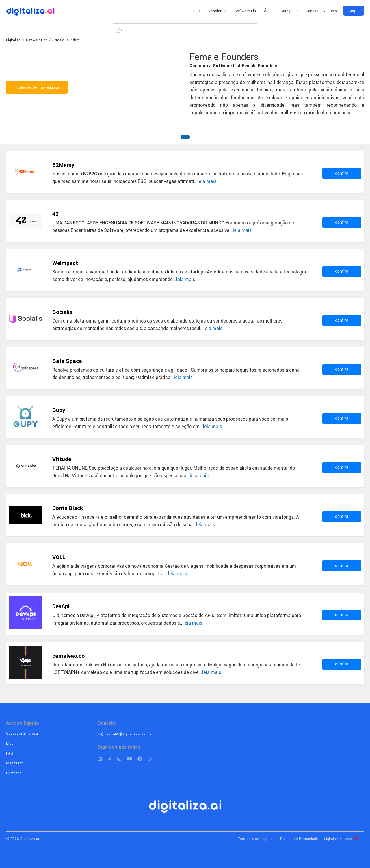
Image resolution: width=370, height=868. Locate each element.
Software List (246, 11)
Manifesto (15, 763)
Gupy (59, 410)
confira (342, 173)
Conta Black (68, 508)
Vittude (62, 459)
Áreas (269, 11)
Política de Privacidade (299, 839)
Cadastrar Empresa (22, 734)
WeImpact (65, 263)
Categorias (290, 11)
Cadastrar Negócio (321, 11)
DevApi (61, 606)
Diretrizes (14, 773)
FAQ (10, 753)
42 (55, 214)
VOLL (59, 557)
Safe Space (67, 361)
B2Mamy (63, 165)
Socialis (62, 312)
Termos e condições (255, 839)
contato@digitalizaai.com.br (130, 734)
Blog (197, 11)
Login (354, 11)
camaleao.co (68, 656)
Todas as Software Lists (37, 87)
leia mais (207, 181)
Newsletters (218, 11)
